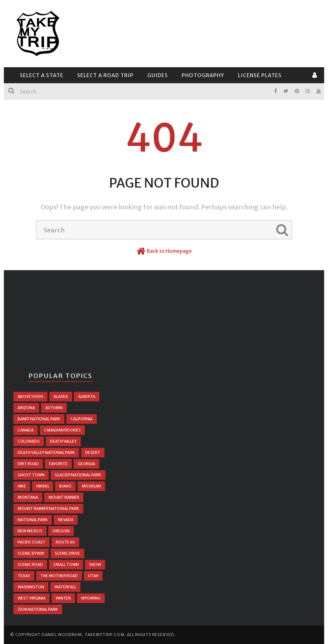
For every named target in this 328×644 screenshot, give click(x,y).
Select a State (42, 75)
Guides (158, 75)
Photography (203, 75)
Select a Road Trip (105, 75)
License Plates (260, 75)
